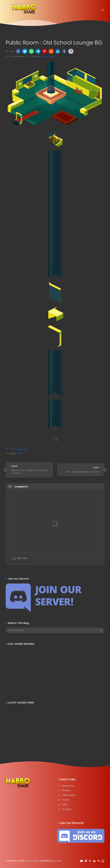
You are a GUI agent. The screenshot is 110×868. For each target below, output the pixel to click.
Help (65, 804)
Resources (68, 786)
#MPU (19, 453)
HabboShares (32, 861)
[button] (18, 51)
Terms (66, 800)
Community (69, 795)
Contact (67, 809)
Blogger (57, 861)
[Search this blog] (55, 630)
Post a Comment (18, 449)
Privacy (66, 790)
